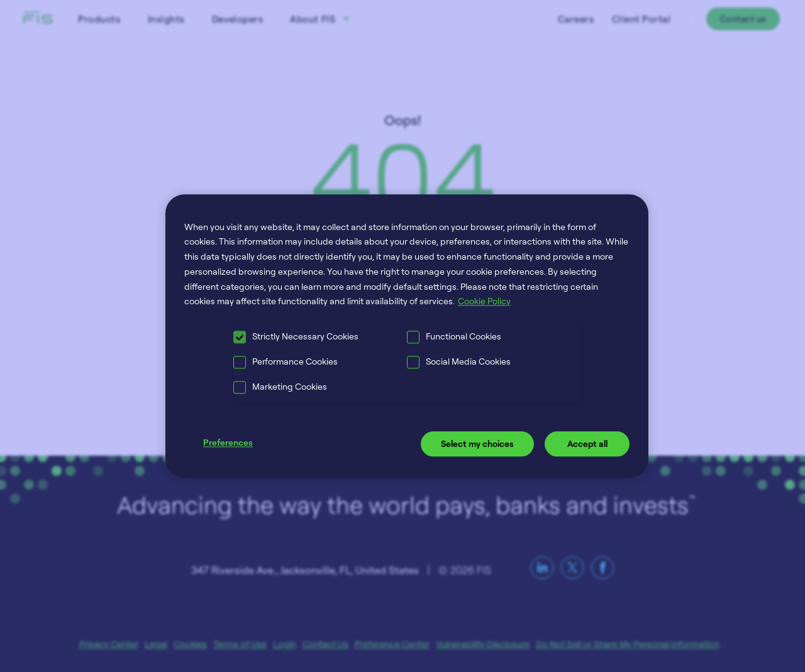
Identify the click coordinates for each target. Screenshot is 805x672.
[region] (407, 336)
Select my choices (477, 444)
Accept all (587, 444)
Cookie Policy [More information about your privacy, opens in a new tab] (484, 301)
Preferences (228, 443)
